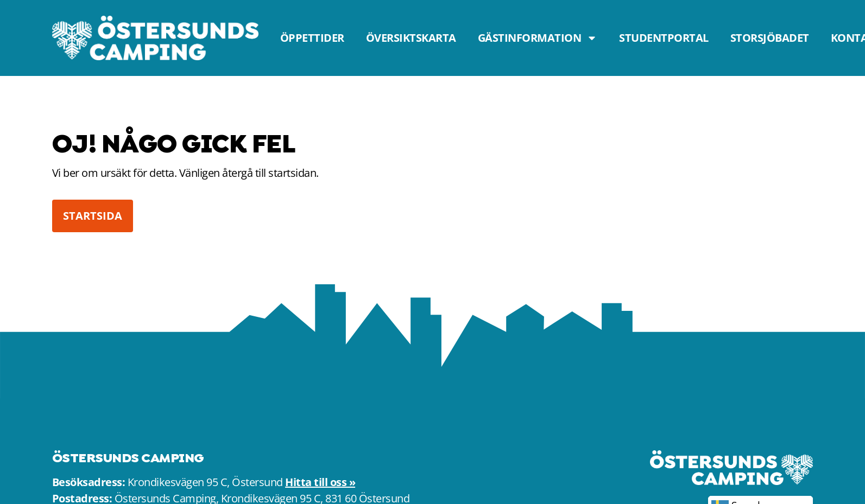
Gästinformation (538, 38)
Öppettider (312, 38)
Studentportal (664, 38)
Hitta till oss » (320, 482)
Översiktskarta (411, 38)
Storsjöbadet (770, 38)
